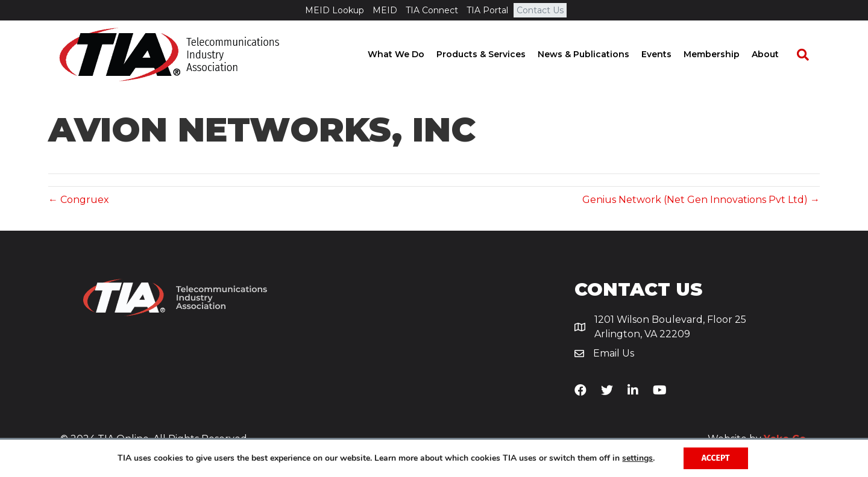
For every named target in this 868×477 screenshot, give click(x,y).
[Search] (808, 55)
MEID (385, 10)
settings (637, 458)
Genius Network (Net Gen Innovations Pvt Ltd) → (701, 200)
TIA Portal (487, 10)
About (776, 54)
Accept (716, 458)
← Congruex (79, 200)
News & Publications (594, 54)
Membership (722, 54)
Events (667, 54)
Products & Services (492, 54)
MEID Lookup (335, 10)
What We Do (407, 54)
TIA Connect (432, 10)
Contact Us (540, 10)
